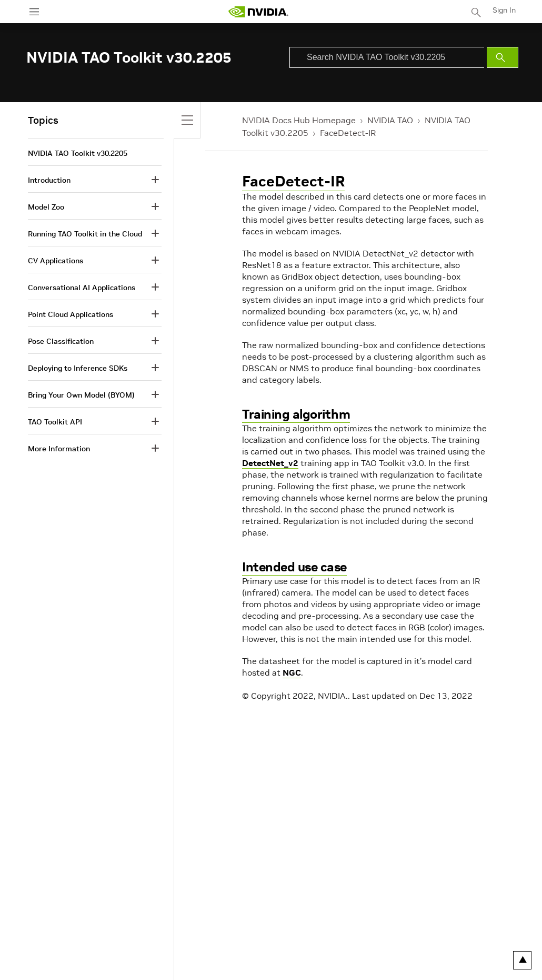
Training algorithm (296, 414)
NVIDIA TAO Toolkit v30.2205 (78, 153)
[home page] (258, 12)
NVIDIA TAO (390, 120)
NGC (292, 672)
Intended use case (294, 567)
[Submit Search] (503, 57)
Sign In (504, 10)
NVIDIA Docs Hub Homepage (299, 120)
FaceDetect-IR (348, 133)
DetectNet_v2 (270, 463)
